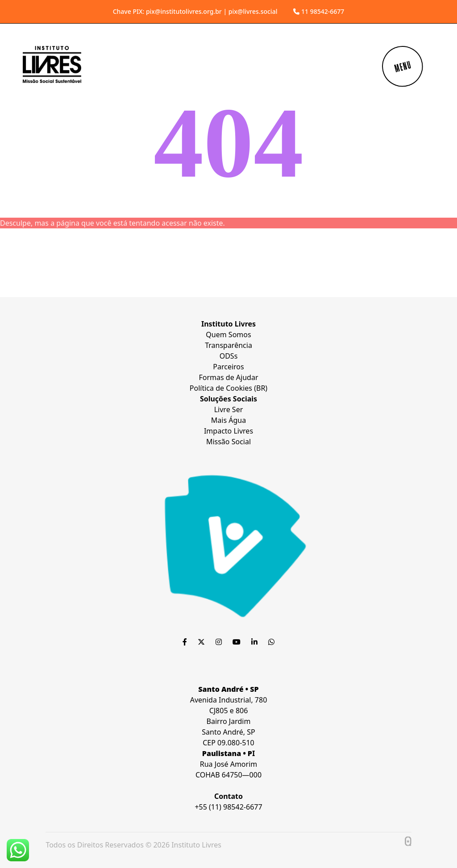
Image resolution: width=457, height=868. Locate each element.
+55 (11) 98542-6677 (228, 807)
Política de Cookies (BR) (228, 388)
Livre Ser (229, 409)
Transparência (228, 345)
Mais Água (228, 420)
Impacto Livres (228, 431)
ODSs (229, 356)
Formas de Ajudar (228, 377)
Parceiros (228, 367)
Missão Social (228, 442)
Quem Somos (228, 335)
